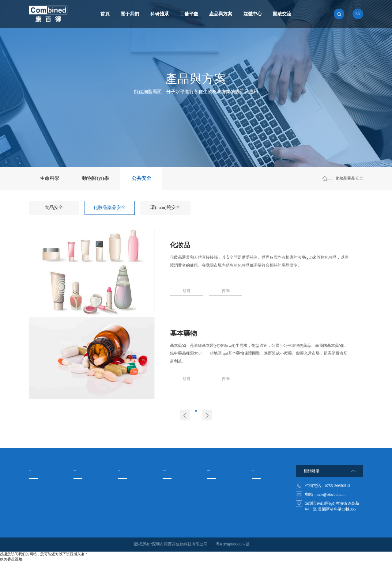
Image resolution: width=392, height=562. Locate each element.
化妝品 (180, 245)
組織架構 (37, 499)
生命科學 (50, 178)
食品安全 (54, 207)
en (358, 14)
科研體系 (160, 14)
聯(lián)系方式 (264, 499)
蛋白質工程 (83, 499)
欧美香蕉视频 (11, 559)
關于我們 (130, 14)
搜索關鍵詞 (219, 470)
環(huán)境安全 (165, 207)
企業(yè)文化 (40, 489)
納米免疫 (126, 499)
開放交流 (282, 14)
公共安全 (141, 178)
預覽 (187, 291)
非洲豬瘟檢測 (219, 489)
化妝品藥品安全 (109, 207)
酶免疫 (124, 489)
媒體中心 (253, 14)
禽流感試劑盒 (219, 499)
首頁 (105, 14)
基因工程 (81, 509)
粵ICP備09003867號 (233, 544)
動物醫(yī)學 (96, 178)
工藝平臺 (189, 14)
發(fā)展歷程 (40, 509)
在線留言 (260, 509)
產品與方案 (221, 14)
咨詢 (226, 291)
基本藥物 (183, 333)
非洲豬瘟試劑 (219, 509)
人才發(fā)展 (262, 489)
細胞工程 (81, 489)
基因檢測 (126, 509)
